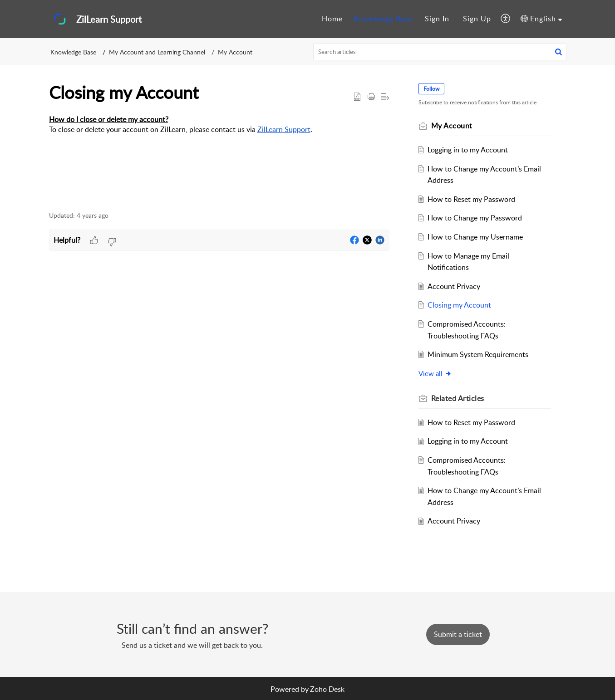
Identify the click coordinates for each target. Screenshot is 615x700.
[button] (506, 19)
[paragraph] (219, 130)
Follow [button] (431, 89)
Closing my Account (459, 305)
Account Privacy (454, 286)
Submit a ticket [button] (458, 634)
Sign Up (477, 19)
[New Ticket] (458, 634)
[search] (440, 52)
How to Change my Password (475, 218)
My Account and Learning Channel (157, 52)
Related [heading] (458, 398)
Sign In (437, 19)
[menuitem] (332, 19)
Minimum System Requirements (478, 354)
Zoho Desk (327, 689)
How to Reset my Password (471, 199)
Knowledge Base (383, 19)
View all (435, 373)
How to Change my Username (475, 237)
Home (332, 19)
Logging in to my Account (468, 150)
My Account (235, 52)
